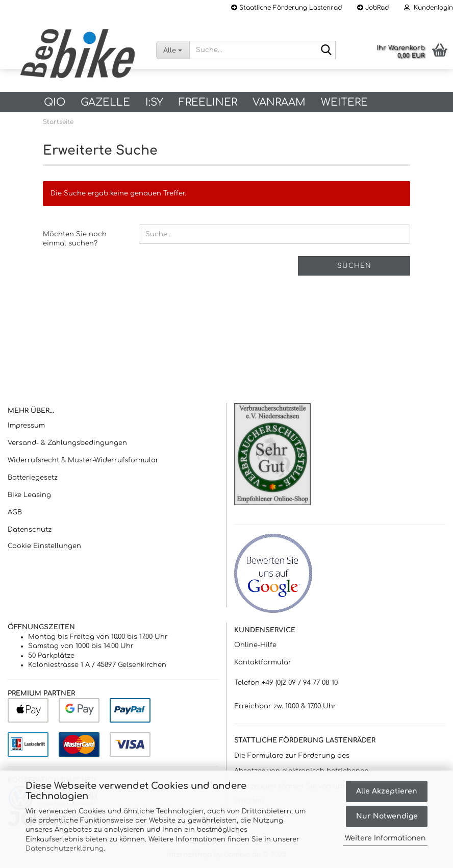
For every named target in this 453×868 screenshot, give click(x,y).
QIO (55, 102)
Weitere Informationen (385, 838)
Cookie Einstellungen (44, 546)
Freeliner (208, 102)
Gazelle (105, 102)
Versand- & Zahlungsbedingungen (67, 443)
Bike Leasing (29, 495)
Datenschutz (30, 530)
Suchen (354, 266)
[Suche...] (173, 50)
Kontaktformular (263, 662)
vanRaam (279, 102)
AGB (15, 512)
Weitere (344, 102)
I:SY (154, 102)
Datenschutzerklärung (65, 849)
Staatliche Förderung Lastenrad (286, 8)
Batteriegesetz (33, 478)
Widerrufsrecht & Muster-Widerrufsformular (83, 460)
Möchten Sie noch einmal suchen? (75, 239)
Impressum (26, 426)
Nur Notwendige (387, 816)
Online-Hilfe (255, 645)
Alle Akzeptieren (387, 791)
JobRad (373, 8)
